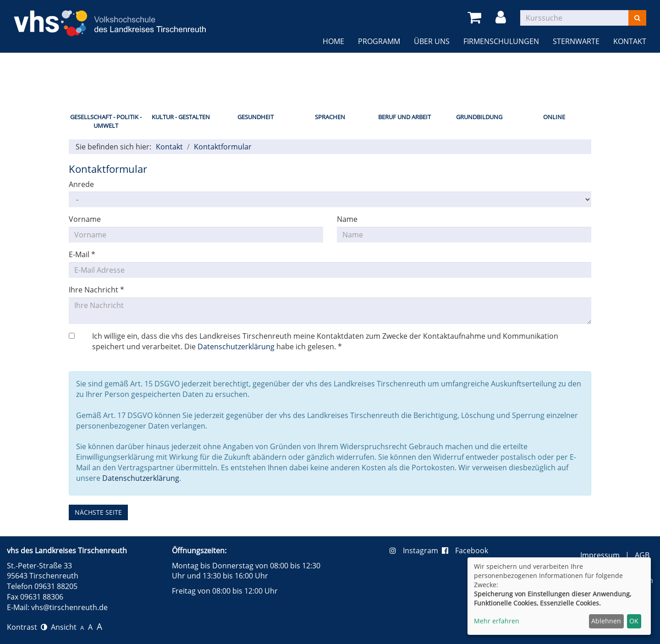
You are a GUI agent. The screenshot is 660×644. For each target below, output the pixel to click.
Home (333, 41)
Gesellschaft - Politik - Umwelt (106, 121)
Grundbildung (479, 117)
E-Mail (82, 254)
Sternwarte (576, 41)
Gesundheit (256, 117)
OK (634, 621)
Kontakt (630, 41)
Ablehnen (606, 621)
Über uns (432, 41)
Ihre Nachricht (96, 290)
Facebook (465, 550)
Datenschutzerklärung (236, 347)
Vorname (85, 219)
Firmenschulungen (501, 41)
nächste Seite (98, 512)
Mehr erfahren (497, 621)
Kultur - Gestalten (181, 117)
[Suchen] (637, 18)
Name (347, 219)
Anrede (81, 184)
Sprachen (330, 117)
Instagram (416, 550)
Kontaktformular (223, 147)
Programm (379, 41)
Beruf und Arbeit (404, 117)
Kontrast (27, 627)
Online (554, 117)
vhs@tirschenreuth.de (69, 607)
